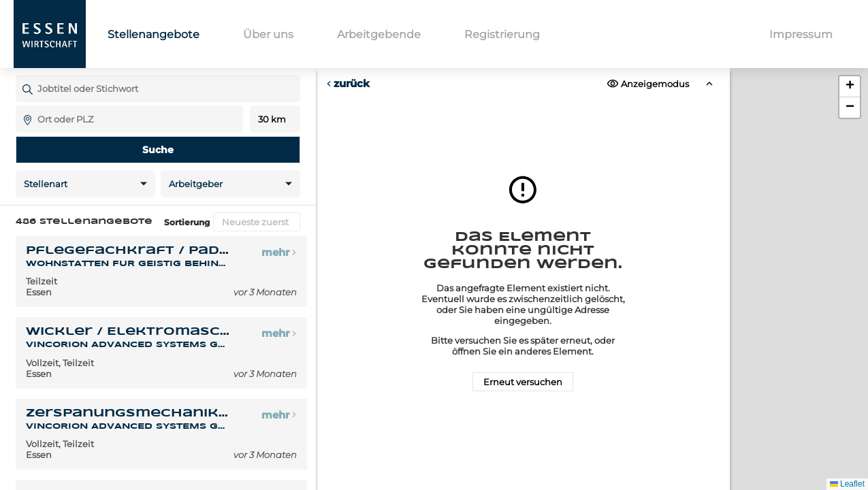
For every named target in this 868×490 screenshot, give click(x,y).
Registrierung (502, 34)
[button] (850, 87)
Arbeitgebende (379, 34)
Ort (22, 105)
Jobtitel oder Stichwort (22, 75)
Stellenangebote (154, 34)
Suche (158, 150)
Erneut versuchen (523, 382)
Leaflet (847, 484)
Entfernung (275, 119)
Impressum (801, 34)
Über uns (268, 34)
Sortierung (187, 222)
